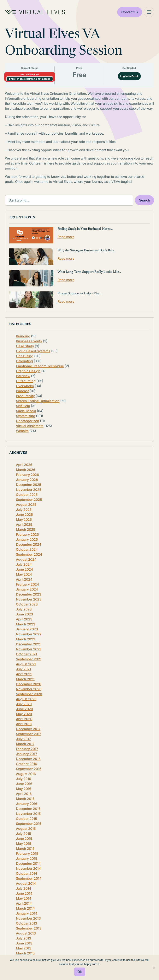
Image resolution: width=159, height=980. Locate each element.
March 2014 (25, 908)
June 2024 (24, 569)
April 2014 (24, 903)
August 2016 (26, 774)
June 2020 (24, 709)
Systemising (26, 416)
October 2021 (26, 654)
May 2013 (24, 948)
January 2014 (27, 913)
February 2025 (27, 534)
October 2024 (27, 549)
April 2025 (24, 524)
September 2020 (29, 694)
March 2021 (25, 679)
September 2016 (29, 769)
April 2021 (24, 674)
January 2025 (27, 539)
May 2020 (24, 714)
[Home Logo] (35, 12)
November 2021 (28, 649)
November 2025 (29, 490)
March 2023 (26, 624)
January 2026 (27, 480)
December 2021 (28, 644)
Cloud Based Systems (33, 351)
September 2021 (29, 659)
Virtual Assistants (30, 426)
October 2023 (27, 604)
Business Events (29, 341)
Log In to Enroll (129, 76)
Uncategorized (28, 421)
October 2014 (26, 873)
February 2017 (27, 749)
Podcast (22, 391)
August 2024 (26, 559)
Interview (23, 376)
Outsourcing (26, 381)
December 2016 (28, 759)
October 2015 (26, 819)
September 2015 (29, 824)
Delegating (24, 361)
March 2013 (25, 953)
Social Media (26, 411)
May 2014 (24, 898)
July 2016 (23, 779)
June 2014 (24, 893)
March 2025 (26, 529)
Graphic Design (28, 371)
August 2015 (26, 829)
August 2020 (26, 699)
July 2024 (24, 564)
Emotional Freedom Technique (40, 366)
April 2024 (24, 579)
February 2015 (27, 854)
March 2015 (25, 849)
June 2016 (24, 784)
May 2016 (24, 789)
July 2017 (23, 739)
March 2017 (25, 744)
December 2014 (28, 863)
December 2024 (29, 544)
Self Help (23, 406)
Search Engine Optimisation (38, 401)
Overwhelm (25, 386)
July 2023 (24, 609)
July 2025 (24, 510)
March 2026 (26, 470)
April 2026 (24, 465)
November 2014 (28, 868)
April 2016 (24, 794)
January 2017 (26, 754)
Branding (23, 336)
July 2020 (24, 704)
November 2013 (28, 918)
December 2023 (29, 594)
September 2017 (29, 734)
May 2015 (24, 844)
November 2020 (29, 689)
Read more (66, 237)
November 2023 (29, 599)
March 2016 (25, 799)
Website (22, 431)
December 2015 (28, 809)
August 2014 (26, 883)
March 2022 (26, 639)
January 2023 (27, 629)
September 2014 (29, 878)
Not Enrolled (30, 75)
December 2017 (28, 729)
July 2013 (23, 938)
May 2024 (24, 574)
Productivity (25, 396)
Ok (80, 972)
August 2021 (26, 664)
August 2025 (26, 505)
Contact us (130, 12)
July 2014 (23, 888)
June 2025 (24, 515)
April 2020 (24, 719)
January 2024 (27, 589)
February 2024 (27, 584)
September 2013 (29, 928)
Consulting (25, 356)
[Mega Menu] (149, 12)
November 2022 (29, 634)
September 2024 (29, 554)
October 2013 (26, 923)
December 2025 (29, 485)
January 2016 (27, 804)
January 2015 (27, 858)
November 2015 (28, 814)
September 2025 (29, 500)
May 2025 (24, 519)
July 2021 (23, 669)
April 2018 (24, 724)
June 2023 (24, 614)
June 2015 (24, 839)
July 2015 (23, 834)
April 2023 (24, 619)
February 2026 (27, 475)
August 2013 (26, 933)
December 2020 (29, 684)
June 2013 (24, 943)
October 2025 (27, 495)
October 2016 (26, 764)
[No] (154, 968)
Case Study (25, 346)
